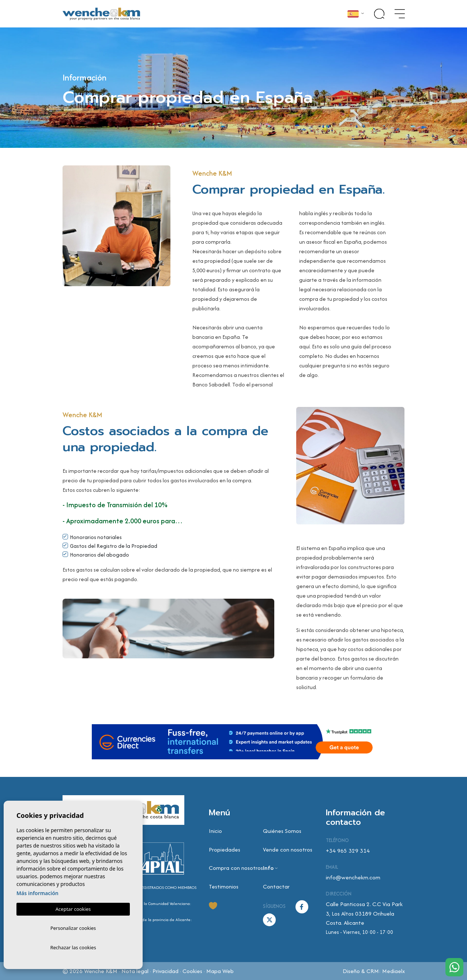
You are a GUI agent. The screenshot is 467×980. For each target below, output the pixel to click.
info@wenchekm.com (353, 877)
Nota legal (135, 971)
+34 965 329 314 (348, 851)
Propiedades (225, 850)
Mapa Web (220, 971)
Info (268, 868)
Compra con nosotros (236, 868)
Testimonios (224, 887)
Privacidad (165, 971)
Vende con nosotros (288, 850)
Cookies (192, 971)
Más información (37, 892)
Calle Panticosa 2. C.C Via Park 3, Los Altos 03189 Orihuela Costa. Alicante (364, 913)
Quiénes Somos (282, 831)
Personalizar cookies (73, 927)
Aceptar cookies (73, 908)
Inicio (215, 831)
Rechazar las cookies (73, 947)
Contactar (276, 887)
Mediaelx (393, 971)
